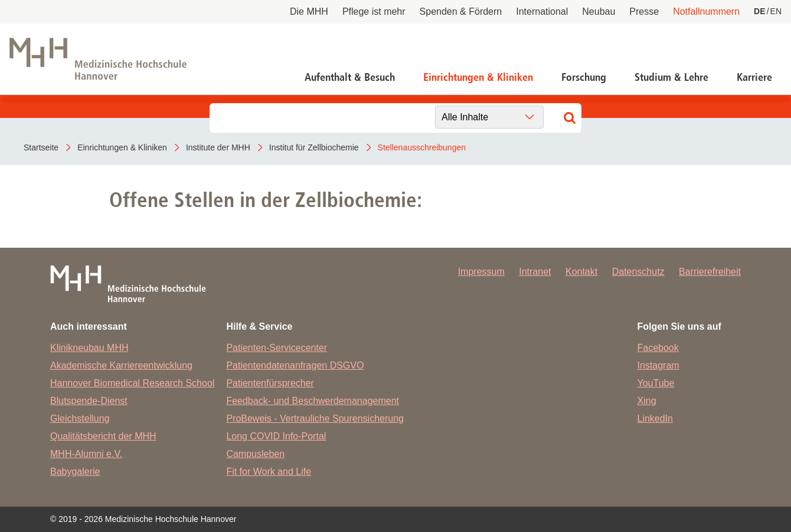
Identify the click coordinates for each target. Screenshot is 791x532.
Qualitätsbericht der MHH (103, 436)
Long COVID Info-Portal (276, 436)
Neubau (599, 12)
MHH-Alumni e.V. (86, 454)
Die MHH (309, 12)
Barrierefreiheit (710, 272)
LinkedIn (656, 418)
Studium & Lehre (671, 77)
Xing (647, 401)
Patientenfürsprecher (270, 383)
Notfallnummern (706, 12)
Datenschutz (638, 272)
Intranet (535, 272)
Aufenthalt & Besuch (350, 77)
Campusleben (255, 454)
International (542, 12)
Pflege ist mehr (374, 12)
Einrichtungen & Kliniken (478, 77)
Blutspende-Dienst (89, 401)
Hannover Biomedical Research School (132, 383)
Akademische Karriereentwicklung (121, 365)
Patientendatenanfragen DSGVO (295, 365)
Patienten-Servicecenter (277, 348)
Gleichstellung (80, 418)
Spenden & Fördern (461, 12)
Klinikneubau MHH (89, 348)
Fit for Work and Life (269, 472)
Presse (644, 12)
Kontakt (581, 272)
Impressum (481, 272)
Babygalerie (75, 472)
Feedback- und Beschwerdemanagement (313, 401)
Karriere (754, 77)
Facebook (658, 348)
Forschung (584, 77)
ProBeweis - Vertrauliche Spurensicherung (315, 418)
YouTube (656, 383)
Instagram (658, 365)
